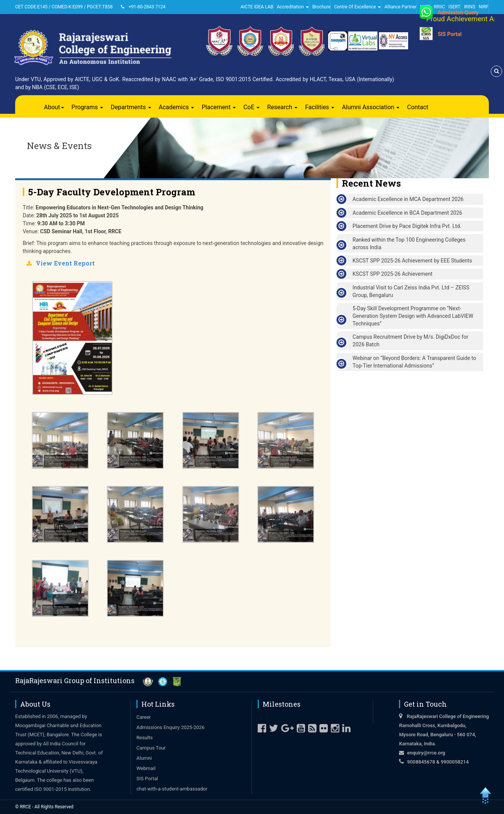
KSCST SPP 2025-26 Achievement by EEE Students (412, 261)
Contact (418, 107)
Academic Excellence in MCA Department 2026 (408, 199)
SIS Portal (450, 34)
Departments (131, 107)
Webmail (146, 768)
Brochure (321, 7)
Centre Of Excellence (358, 7)
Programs (88, 107)
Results (145, 738)
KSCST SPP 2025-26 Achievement (392, 274)
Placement (219, 107)
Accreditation (293, 7)
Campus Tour (151, 748)
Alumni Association (371, 107)
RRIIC (439, 7)
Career (144, 717)
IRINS (470, 7)
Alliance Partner (400, 7)
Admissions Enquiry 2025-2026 (171, 727)
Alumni (144, 758)
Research (282, 107)
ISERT (454, 7)
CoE (251, 107)
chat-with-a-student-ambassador (172, 789)
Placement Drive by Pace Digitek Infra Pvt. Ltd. (407, 226)
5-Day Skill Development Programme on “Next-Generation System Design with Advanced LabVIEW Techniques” (413, 316)
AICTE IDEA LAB (257, 7)
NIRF (484, 7)
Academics (177, 107)
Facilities (320, 107)
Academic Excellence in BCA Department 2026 (407, 213)
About (54, 107)
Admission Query (458, 13)
